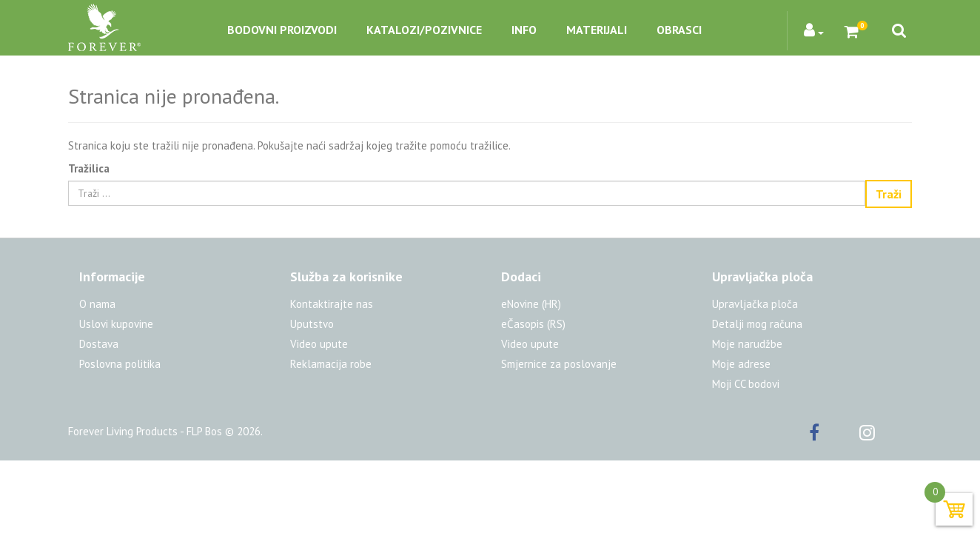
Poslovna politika (120, 364)
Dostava (99, 344)
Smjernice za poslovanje (559, 364)
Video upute (319, 344)
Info (524, 30)
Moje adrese (741, 364)
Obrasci (679, 30)
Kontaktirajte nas (332, 304)
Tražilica (89, 168)
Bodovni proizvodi (282, 30)
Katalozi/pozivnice (424, 30)
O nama (97, 304)
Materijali (597, 30)
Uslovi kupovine (116, 324)
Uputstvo (312, 324)
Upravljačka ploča (755, 304)
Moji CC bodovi (746, 384)
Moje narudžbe (747, 344)
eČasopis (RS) (533, 324)
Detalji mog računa (757, 324)
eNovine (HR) (531, 304)
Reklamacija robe (331, 364)
